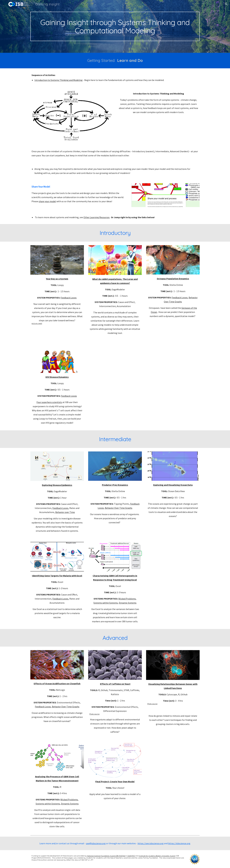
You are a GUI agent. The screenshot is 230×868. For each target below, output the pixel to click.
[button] (226, 4)
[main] (115, 26)
